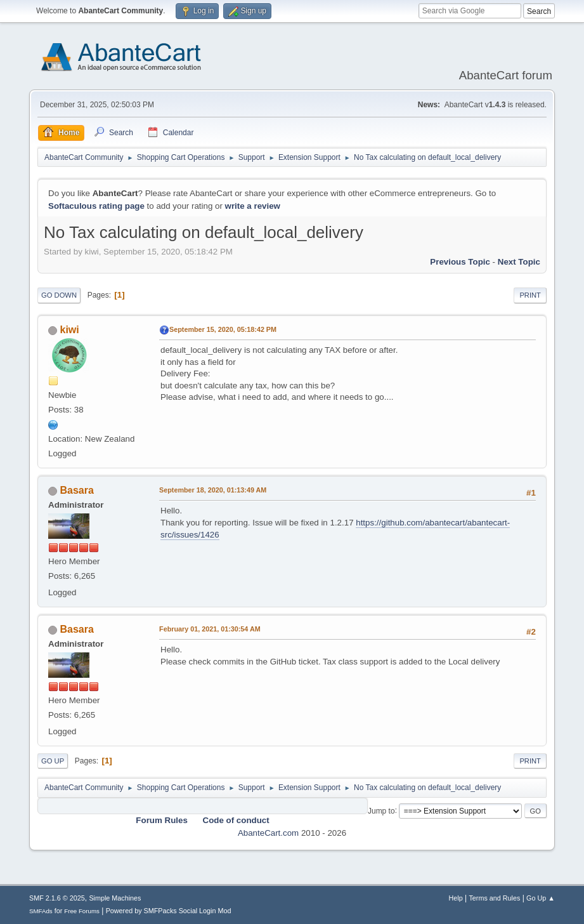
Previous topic (460, 262)
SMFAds (41, 911)
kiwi (70, 330)
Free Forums (82, 911)
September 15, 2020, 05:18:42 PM (223, 329)
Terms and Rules (494, 898)
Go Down (59, 295)
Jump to (381, 810)
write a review (253, 206)
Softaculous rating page (96, 206)
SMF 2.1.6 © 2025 (57, 898)
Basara (77, 490)
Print (530, 295)
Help (455, 898)
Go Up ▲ (541, 898)
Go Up (53, 761)
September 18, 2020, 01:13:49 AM (213, 490)
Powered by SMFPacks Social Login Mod (169, 911)
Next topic (519, 262)
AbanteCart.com (268, 833)
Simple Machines (115, 898)
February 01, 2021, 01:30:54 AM (210, 629)
